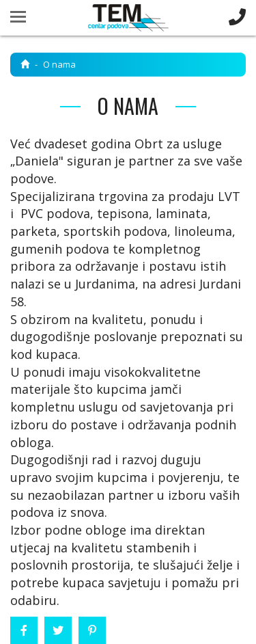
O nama (59, 64)
